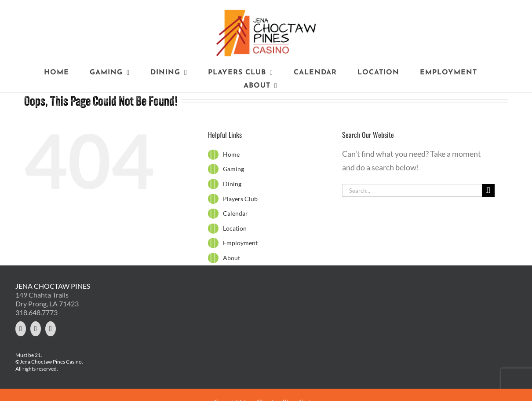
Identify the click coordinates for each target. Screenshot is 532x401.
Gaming (233, 169)
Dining (232, 184)
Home (231, 154)
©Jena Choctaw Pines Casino (49, 362)
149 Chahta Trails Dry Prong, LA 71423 (47, 299)
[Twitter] (21, 329)
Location (235, 228)
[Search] (488, 190)
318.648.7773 (36, 312)
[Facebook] (36, 329)
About (231, 258)
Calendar (235, 213)
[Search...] (412, 190)
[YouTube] (51, 329)
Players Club (240, 199)
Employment (240, 243)
